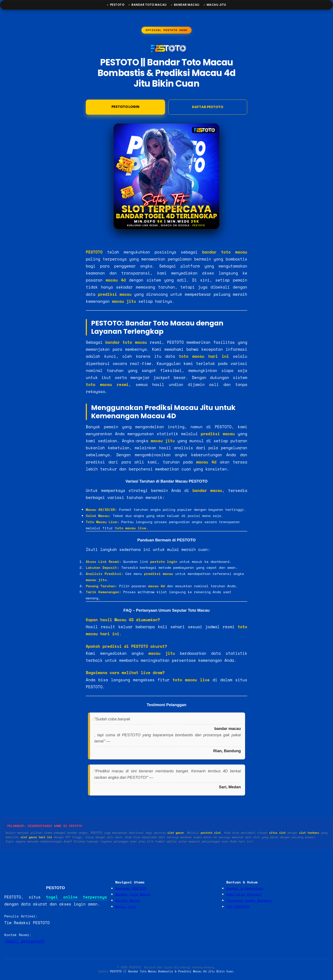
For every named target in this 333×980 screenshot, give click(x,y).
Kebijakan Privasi (244, 894)
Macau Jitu (216, 5)
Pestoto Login (125, 107)
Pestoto (117, 5)
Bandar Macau (187, 5)
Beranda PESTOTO (131, 888)
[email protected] (25, 941)
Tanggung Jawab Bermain (249, 900)
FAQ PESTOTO (238, 907)
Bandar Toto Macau (149, 5)
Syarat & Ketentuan (245, 888)
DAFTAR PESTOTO (208, 107)
